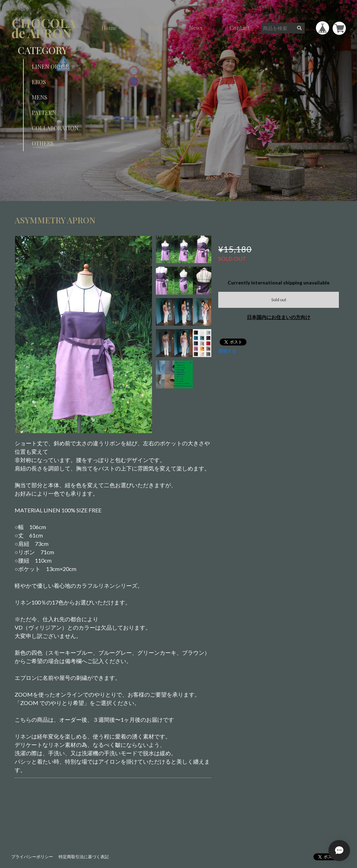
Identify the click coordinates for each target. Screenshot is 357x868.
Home (109, 28)
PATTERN (44, 113)
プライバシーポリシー (32, 857)
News (196, 28)
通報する (227, 351)
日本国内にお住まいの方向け (279, 317)
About (153, 28)
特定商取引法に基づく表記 (84, 857)
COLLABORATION (55, 128)
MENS (40, 97)
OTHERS (43, 143)
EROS (39, 82)
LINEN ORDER (50, 66)
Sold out (279, 300)
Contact (240, 28)
